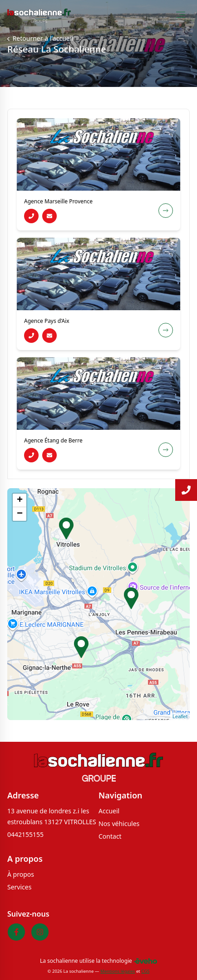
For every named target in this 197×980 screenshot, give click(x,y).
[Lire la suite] (186, 490)
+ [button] (20, 500)
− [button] (20, 514)
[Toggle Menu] (181, 14)
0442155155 (25, 834)
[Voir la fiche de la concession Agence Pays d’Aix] (166, 330)
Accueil (109, 811)
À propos (21, 874)
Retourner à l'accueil (42, 38)
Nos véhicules (119, 824)
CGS (145, 971)
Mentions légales (118, 971)
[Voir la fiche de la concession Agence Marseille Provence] (166, 211)
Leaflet (180, 716)
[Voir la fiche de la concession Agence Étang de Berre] (166, 450)
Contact (110, 836)
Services (19, 887)
